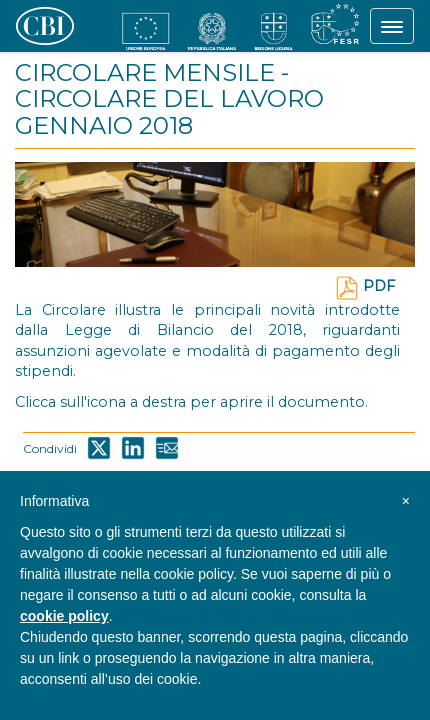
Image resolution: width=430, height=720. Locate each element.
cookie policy (64, 616)
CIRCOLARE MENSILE (145, 72)
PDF (365, 286)
